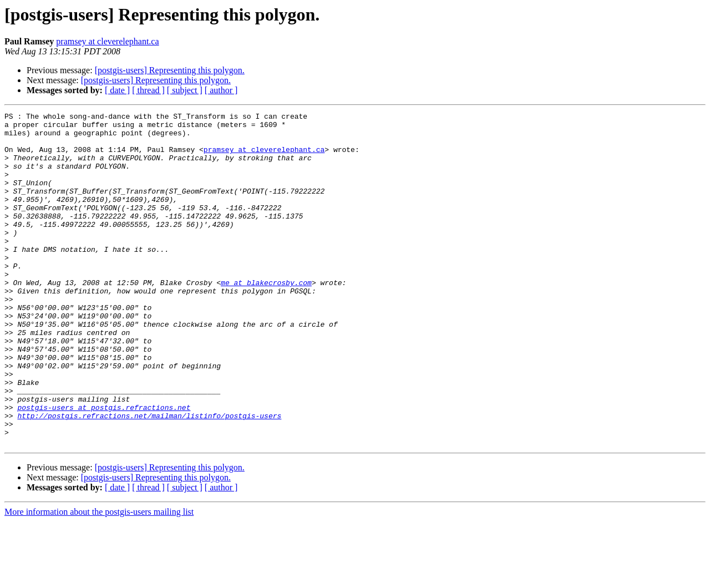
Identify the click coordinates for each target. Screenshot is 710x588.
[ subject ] (185, 90)
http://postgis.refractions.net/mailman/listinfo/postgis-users (149, 477)
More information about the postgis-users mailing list (99, 578)
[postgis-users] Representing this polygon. (170, 70)
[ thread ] (148, 90)
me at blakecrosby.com (266, 317)
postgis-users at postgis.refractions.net (104, 467)
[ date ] (117, 90)
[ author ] (221, 90)
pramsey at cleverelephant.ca (107, 41)
